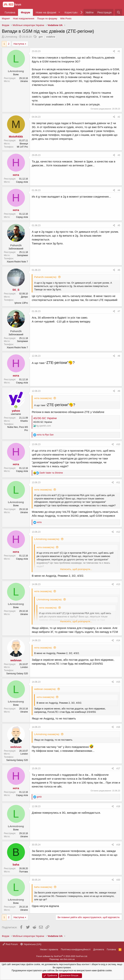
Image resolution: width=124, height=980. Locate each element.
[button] (59, 12)
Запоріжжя (22, 255)
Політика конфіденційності (76, 949)
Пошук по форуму (47, 18)
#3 (119, 155)
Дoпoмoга (99, 949)
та (45, 435)
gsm (41, 37)
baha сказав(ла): (43, 887)
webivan (16, 660)
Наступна (19, 44)
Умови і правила (49, 949)
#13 (118, 584)
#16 (118, 727)
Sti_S (16, 290)
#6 (119, 270)
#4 (119, 190)
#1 (119, 51)
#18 (118, 806)
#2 (119, 117)
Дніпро (24, 297)
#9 (119, 391)
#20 (118, 880)
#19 (118, 845)
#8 (119, 356)
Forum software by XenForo (62, 956)
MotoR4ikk (16, 137)
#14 (118, 640)
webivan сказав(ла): (45, 689)
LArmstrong (11, 37)
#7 (119, 311)
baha (16, 864)
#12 (118, 532)
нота (16, 175)
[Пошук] (119, 12)
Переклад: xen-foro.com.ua (62, 959)
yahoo (16, 411)
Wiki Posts (66, 18)
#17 (118, 768)
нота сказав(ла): (43, 398)
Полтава (24, 872)
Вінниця (24, 144)
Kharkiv (24, 421)
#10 (118, 444)
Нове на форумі (46, 12)
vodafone (51, 37)
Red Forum (10, 944)
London (24, 667)
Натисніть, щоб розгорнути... (76, 569)
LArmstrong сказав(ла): (47, 539)
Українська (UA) (31, 944)
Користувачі (72, 12)
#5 (119, 225)
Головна (10, 12)
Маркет (6, 18)
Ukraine (24, 81)
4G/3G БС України (45, 418)
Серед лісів (22, 182)
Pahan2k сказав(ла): (46, 277)
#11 (118, 482)
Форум (25, 12)
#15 (118, 682)
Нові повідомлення (24, 18)
